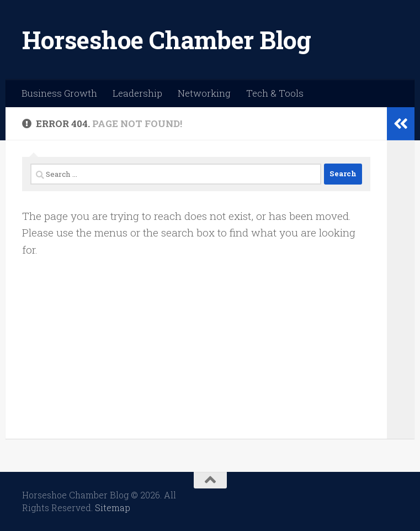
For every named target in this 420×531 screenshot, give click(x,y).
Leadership (137, 93)
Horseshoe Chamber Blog (166, 40)
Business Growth (59, 93)
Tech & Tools (275, 93)
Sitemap (113, 508)
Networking (204, 93)
